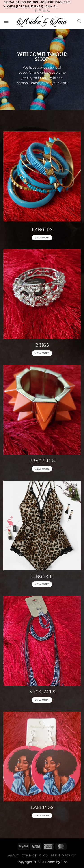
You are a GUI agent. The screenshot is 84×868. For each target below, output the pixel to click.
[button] (6, 21)
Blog (44, 855)
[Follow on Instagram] (40, 11)
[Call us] (48, 11)
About (13, 855)
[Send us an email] (44, 11)
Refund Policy (64, 855)
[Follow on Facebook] (36, 11)
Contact (29, 855)
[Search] (79, 21)
